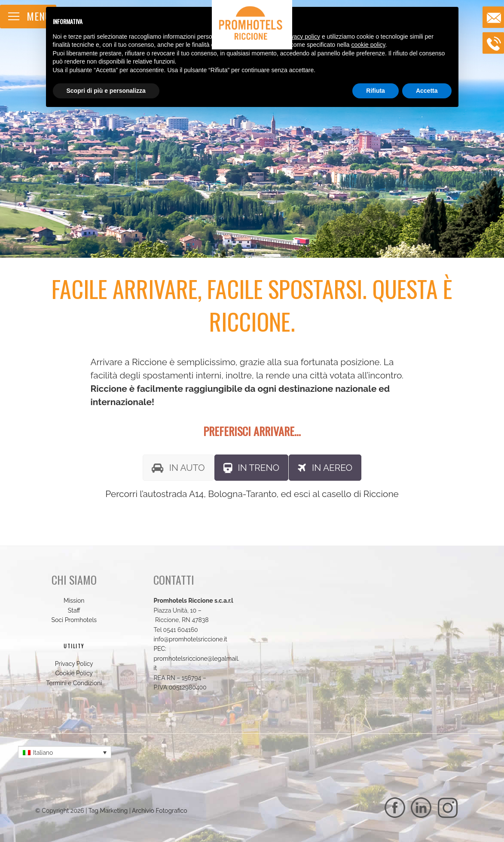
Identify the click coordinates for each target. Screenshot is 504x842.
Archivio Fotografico (160, 811)
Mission (74, 601)
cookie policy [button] (368, 45)
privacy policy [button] (302, 37)
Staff (74, 610)
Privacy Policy (74, 664)
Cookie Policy (74, 673)
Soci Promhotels (74, 620)
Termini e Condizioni (74, 683)
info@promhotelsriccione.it (190, 639)
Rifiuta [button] (376, 91)
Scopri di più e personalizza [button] (106, 91)
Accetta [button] (427, 91)
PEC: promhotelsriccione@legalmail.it (196, 658)
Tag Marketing (108, 811)
